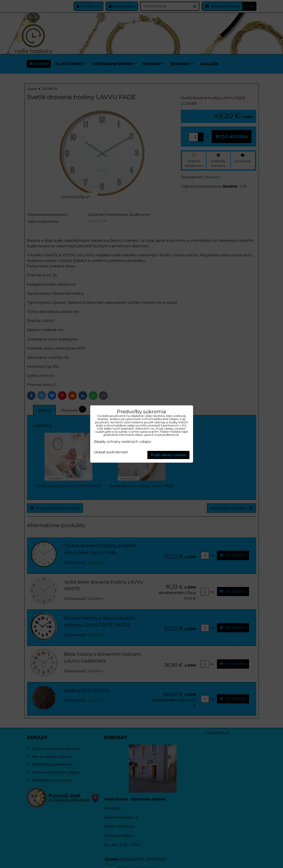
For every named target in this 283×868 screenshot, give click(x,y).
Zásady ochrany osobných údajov (122, 442)
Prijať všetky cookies (168, 455)
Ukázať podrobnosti (111, 452)
